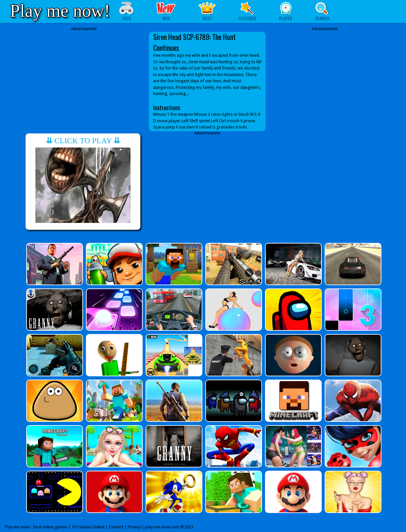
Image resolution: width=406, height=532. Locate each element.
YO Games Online (88, 527)
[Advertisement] (84, 78)
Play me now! (60, 11)
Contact (116, 527)
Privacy (134, 527)
